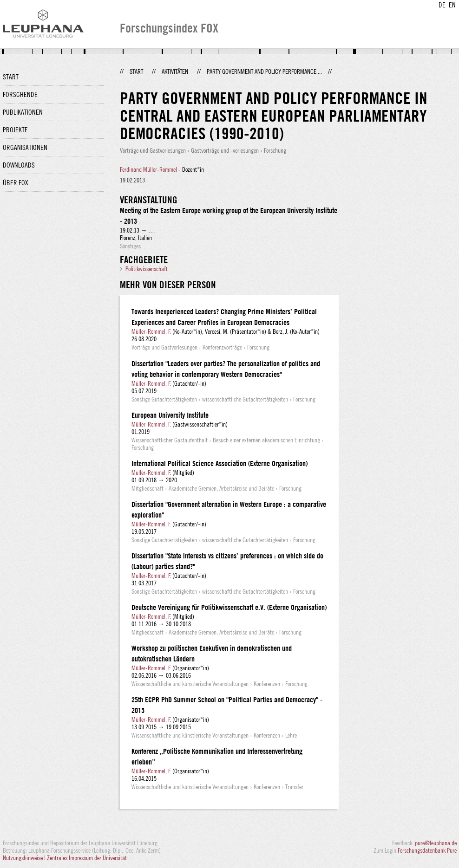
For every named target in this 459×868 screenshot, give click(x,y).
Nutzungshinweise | (25, 858)
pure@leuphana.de (436, 843)
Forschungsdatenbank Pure (427, 850)
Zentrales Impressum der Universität (87, 858)
